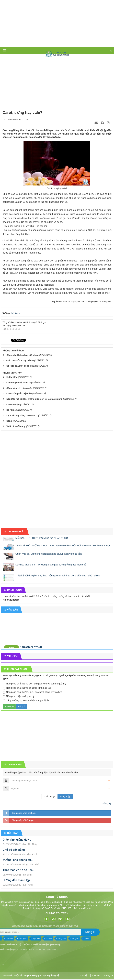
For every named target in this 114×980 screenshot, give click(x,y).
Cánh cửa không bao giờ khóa (22, 355)
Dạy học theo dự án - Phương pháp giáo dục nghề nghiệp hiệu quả (51, 565)
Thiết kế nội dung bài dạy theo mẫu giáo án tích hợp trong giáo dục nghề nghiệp (58, 576)
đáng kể (15, 938)
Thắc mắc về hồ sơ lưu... (19, 870)
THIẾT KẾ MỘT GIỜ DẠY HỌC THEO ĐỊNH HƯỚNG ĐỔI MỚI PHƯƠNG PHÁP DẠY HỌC (63, 546)
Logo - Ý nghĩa (31, 897)
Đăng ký (107, 803)
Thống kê (108, 975)
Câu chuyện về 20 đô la (19, 383)
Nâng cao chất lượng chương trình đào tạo (27, 688)
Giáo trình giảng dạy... (17, 840)
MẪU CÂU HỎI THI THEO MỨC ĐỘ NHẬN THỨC (42, 538)
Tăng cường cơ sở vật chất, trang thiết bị (26, 701)
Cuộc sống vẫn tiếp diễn (19, 394)
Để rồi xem (12, 410)
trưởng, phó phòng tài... (18, 860)
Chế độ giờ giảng (14, 850)
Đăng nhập (65, 796)
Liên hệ (96, 975)
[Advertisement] (57, 24)
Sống (9, 421)
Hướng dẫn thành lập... (17, 880)
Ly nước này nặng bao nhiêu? (22, 415)
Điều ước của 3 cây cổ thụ (20, 360)
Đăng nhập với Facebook (24, 813)
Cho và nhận (13, 405)
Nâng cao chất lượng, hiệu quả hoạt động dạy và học (32, 692)
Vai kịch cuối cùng (16, 426)
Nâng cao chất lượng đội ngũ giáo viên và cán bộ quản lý (34, 684)
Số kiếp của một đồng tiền (20, 366)
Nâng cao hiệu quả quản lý (19, 696)
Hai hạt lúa (12, 377)
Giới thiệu (83, 975)
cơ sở (27, 938)
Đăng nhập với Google (22, 820)
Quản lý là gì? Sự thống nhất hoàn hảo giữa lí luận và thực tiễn (49, 554)
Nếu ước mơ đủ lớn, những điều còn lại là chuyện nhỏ (35, 399)
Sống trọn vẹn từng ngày (19, 388)
